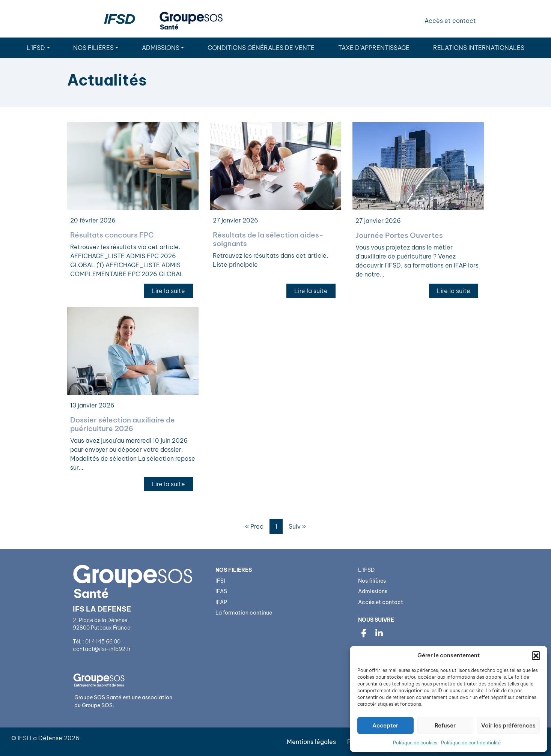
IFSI (220, 581)
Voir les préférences (508, 725)
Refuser (445, 725)
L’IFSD (36, 48)
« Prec (254, 526)
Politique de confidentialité (471, 743)
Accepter (385, 725)
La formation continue (244, 613)
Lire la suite (168, 291)
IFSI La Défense (40, 738)
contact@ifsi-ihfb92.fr (102, 649)
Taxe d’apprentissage (374, 48)
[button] (536, 655)
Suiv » (297, 526)
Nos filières (93, 48)
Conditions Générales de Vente (261, 48)
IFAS (221, 591)
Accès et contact (450, 21)
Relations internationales (479, 48)
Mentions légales (311, 742)
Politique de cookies (415, 743)
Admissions (161, 48)
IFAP (221, 602)
